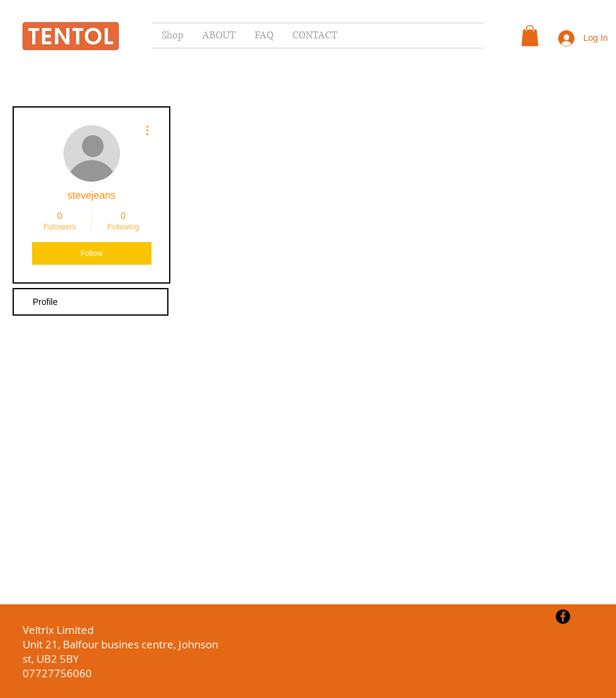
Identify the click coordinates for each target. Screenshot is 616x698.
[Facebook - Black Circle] (563, 617)
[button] (530, 36)
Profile (45, 302)
